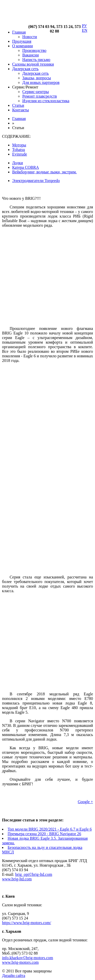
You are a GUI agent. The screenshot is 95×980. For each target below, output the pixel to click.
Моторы (19, 145)
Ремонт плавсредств (40, 96)
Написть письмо (36, 60)
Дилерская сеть (25, 69)
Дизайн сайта (14, 976)
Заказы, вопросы (37, 78)
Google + (85, 802)
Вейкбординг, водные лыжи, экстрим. (44, 172)
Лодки (17, 163)
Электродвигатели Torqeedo (36, 181)
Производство (34, 50)
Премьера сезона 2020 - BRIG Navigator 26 (44, 834)
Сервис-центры (36, 92)
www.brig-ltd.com (17, 879)
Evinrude (20, 154)
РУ (84, 26)
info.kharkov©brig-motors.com (27, 958)
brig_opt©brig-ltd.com (34, 874)
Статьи (18, 105)
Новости (30, 37)
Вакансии (31, 55)
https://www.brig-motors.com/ (27, 923)
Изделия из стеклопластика (46, 101)
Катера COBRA (25, 167)
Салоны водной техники (33, 64)
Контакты (21, 110)
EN (84, 30)
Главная (19, 32)
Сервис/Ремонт (25, 87)
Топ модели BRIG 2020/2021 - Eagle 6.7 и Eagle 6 (50, 829)
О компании (23, 46)
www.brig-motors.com (20, 962)
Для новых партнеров (41, 82)
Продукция (22, 41)
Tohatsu (18, 150)
